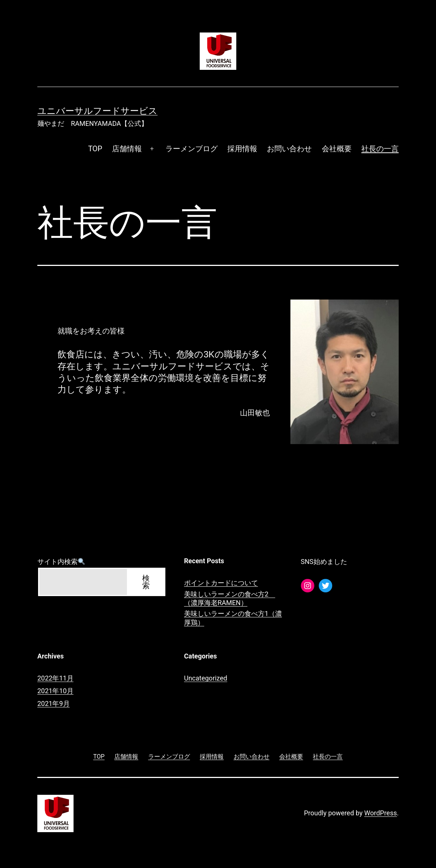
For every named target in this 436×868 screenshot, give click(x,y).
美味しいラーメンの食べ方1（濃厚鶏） (233, 618)
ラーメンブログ (191, 149)
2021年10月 (55, 691)
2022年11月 (55, 678)
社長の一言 (380, 149)
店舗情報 (127, 149)
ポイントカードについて (221, 583)
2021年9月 (54, 703)
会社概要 (337, 149)
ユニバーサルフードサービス (97, 111)
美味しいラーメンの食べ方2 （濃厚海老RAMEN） (230, 598)
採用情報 (242, 149)
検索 (146, 582)
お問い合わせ (289, 149)
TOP (95, 149)
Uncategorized (206, 678)
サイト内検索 (61, 562)
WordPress (381, 813)
